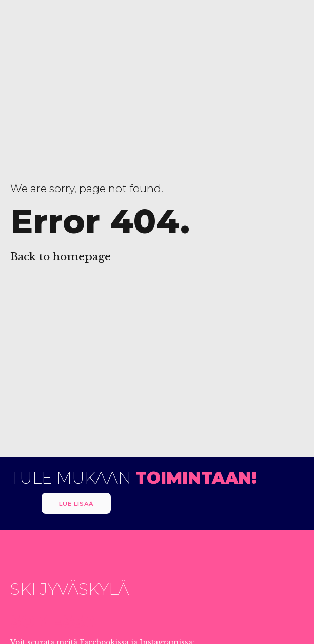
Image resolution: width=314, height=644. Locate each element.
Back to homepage (61, 257)
